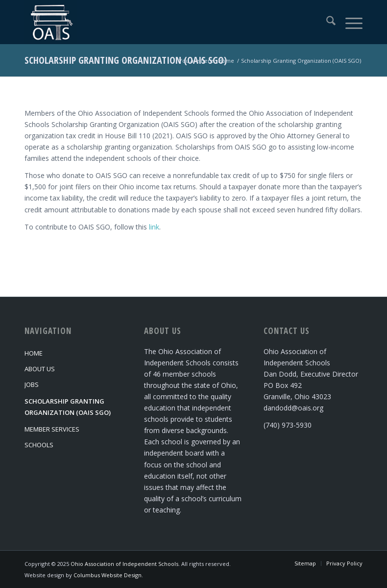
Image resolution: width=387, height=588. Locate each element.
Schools (39, 445)
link (154, 227)
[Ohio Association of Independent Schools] (51, 22)
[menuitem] (326, 22)
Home (34, 353)
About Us (40, 369)
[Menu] (349, 22)
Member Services (52, 429)
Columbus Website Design (108, 575)
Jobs (32, 384)
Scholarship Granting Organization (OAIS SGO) (126, 60)
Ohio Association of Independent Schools (124, 564)
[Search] (326, 22)
